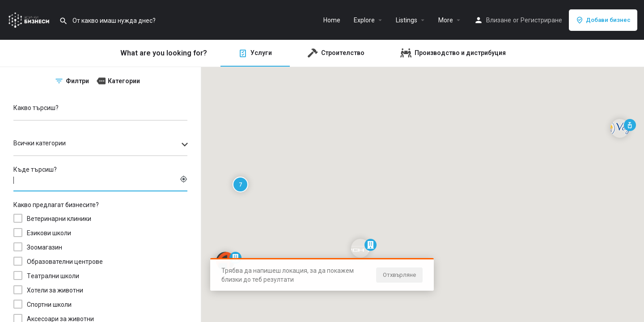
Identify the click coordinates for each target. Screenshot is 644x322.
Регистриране (541, 20)
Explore (364, 20)
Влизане (499, 20)
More (446, 20)
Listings (407, 20)
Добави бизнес (603, 20)
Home (332, 20)
